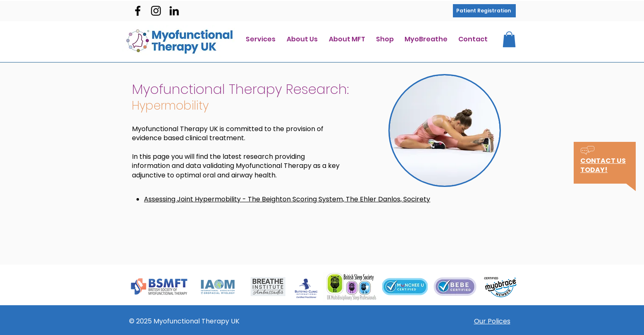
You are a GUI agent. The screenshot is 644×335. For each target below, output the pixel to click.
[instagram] (156, 11)
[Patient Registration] (484, 11)
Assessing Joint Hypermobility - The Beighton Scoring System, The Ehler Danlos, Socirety (287, 199)
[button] (509, 39)
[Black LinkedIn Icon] (174, 11)
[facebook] (138, 11)
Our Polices (492, 321)
